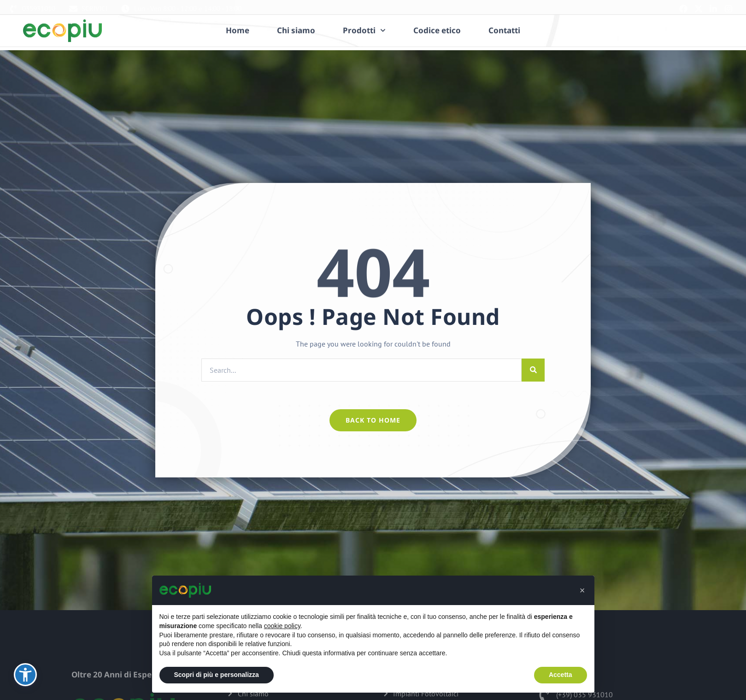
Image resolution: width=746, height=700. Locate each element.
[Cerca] (533, 370)
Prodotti (364, 24)
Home (238, 24)
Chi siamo (296, 24)
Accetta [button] (561, 675)
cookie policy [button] (282, 626)
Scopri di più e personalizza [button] (217, 675)
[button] (582, 590)
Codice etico (437, 24)
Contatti (504, 24)
